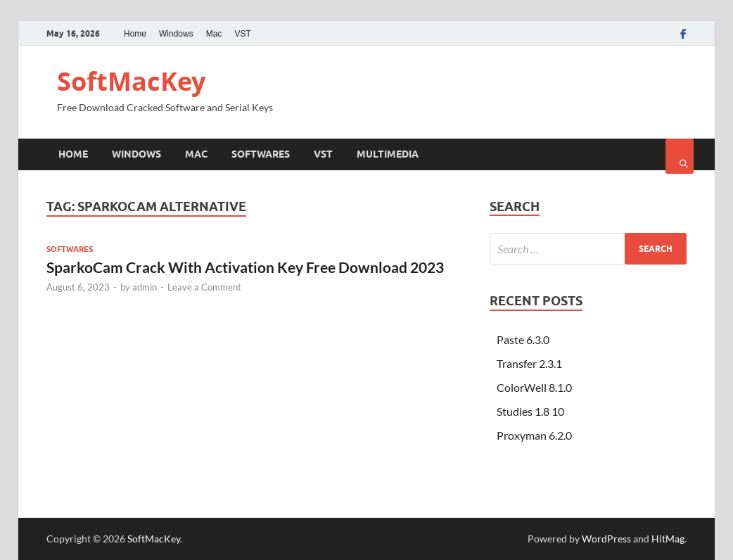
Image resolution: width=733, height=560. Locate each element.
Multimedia (388, 154)
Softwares (261, 154)
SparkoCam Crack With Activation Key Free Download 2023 (245, 267)
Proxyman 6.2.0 (534, 435)
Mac (214, 34)
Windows (176, 34)
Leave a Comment (204, 287)
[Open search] (680, 156)
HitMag (668, 539)
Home (135, 34)
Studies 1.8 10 (530, 411)
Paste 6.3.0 (523, 339)
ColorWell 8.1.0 (534, 387)
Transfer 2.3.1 (529, 363)
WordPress (606, 539)
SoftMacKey (131, 81)
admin (145, 287)
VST (242, 34)
